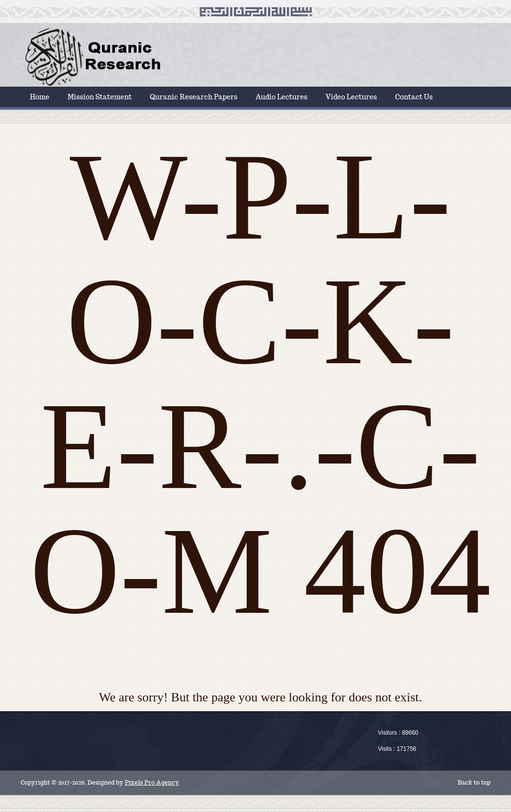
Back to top (474, 782)
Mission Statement (100, 97)
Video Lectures (351, 97)
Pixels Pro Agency (152, 782)
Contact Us (414, 97)
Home (40, 97)
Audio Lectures (281, 97)
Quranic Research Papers (194, 97)
